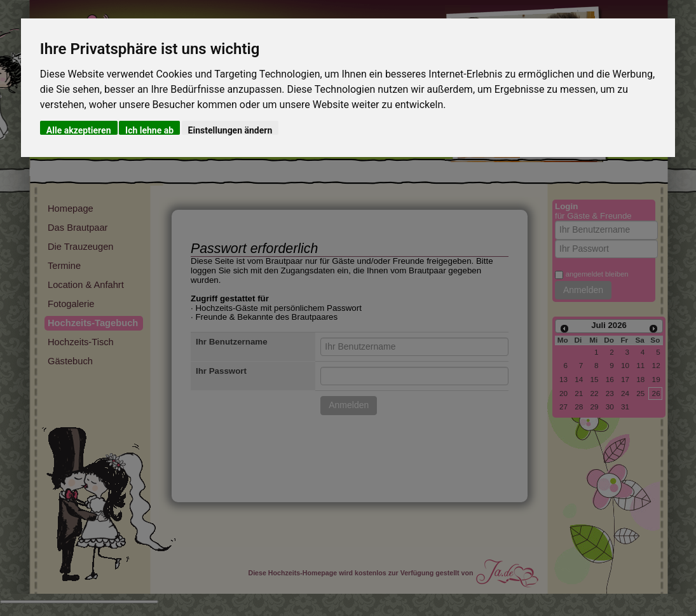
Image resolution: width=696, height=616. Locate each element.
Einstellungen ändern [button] (230, 130)
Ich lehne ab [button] (149, 130)
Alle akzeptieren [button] (79, 130)
